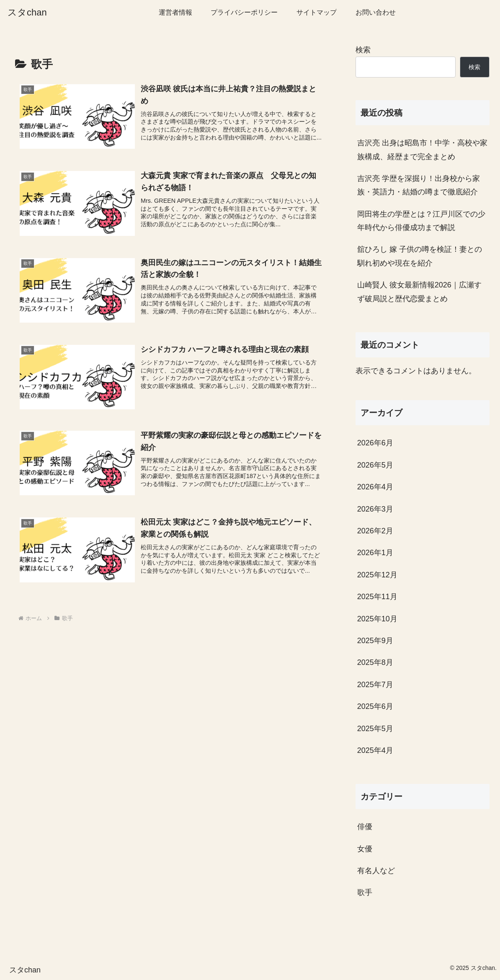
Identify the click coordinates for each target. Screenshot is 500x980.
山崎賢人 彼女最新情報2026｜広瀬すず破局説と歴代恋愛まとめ (419, 292)
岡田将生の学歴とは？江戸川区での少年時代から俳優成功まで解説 (421, 221)
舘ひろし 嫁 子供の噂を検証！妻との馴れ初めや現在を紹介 (420, 256)
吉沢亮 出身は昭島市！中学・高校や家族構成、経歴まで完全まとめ (422, 150)
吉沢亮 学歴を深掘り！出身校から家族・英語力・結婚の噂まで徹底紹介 (419, 185)
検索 (363, 50)
